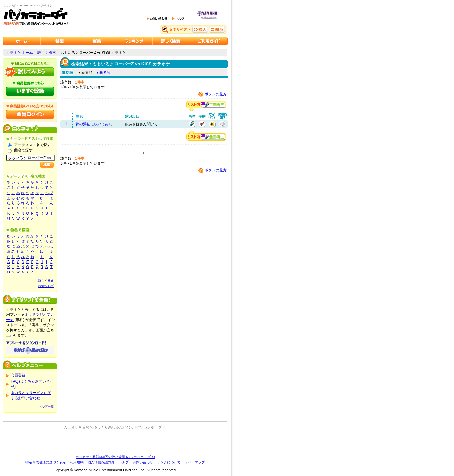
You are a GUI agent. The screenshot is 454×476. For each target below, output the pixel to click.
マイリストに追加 (212, 124)
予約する (202, 124)
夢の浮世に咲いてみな (94, 124)
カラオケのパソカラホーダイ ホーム (22, 41)
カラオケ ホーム (20, 53)
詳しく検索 (47, 53)
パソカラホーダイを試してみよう (30, 72)
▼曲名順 (103, 72)
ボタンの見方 (216, 94)
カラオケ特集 (59, 41)
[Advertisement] (115, 442)
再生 (192, 124)
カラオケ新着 (97, 41)
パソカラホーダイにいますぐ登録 (30, 91)
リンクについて (169, 462)
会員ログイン (30, 114)
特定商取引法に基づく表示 (46, 462)
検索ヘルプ (46, 286)
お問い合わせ (143, 462)
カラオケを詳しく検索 (171, 41)
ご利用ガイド (209, 41)
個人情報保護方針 (101, 462)
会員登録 (18, 375)
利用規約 (77, 462)
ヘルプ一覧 (46, 406)
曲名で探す (23, 150)
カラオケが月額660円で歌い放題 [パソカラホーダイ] (115, 457)
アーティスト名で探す (33, 145)
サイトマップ (195, 462)
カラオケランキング (134, 41)
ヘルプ (124, 462)
